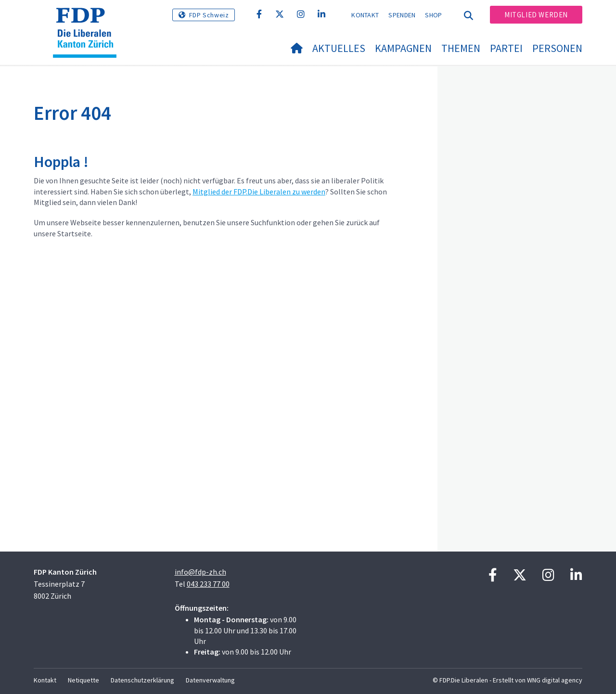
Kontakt (365, 15)
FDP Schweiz (209, 15)
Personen (557, 48)
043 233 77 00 (208, 584)
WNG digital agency (555, 680)
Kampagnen (403, 48)
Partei (506, 48)
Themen (461, 48)
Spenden (402, 15)
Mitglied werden (536, 15)
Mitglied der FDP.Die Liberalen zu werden (259, 192)
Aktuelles (339, 48)
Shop (433, 15)
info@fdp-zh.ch (200, 572)
